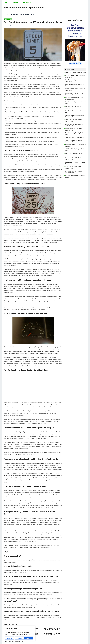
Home (7, 15)
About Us (8, 3)
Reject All (19, 638)
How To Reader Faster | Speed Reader (24, 8)
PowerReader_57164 (8, 25)
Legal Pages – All (27, 3)
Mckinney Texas (8, 19)
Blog (33, 15)
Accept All (29, 638)
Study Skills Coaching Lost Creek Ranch (76, 73)
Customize (10, 638)
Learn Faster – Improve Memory (20, 15)
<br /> (33, 387)
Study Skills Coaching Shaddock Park (75, 137)
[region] (19, 633)
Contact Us (16, 3)
